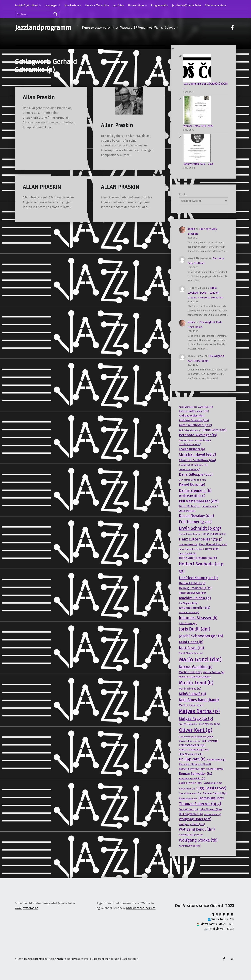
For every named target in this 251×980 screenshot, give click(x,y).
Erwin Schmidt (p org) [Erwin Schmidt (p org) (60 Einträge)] (200, 528)
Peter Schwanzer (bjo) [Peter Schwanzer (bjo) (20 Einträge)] (192, 745)
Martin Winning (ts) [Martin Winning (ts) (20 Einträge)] (190, 689)
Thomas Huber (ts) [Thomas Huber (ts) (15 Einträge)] (188, 798)
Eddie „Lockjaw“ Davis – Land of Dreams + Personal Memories (205, 293)
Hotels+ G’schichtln (97, 5)
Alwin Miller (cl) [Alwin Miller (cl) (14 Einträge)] (206, 407)
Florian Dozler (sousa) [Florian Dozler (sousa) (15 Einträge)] (190, 534)
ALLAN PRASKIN (42, 187)
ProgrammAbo (159, 5)
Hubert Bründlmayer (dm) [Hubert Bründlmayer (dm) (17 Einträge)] (192, 593)
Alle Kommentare (215, 5)
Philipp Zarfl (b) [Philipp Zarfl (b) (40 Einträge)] (192, 759)
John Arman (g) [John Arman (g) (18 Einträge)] (188, 623)
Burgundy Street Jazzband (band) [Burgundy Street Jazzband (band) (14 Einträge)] (195, 440)
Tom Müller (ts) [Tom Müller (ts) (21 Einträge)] (188, 809)
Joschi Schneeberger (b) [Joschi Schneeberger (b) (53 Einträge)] (201, 636)
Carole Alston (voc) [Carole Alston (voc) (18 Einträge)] (190, 445)
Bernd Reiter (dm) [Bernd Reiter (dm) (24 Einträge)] (215, 430)
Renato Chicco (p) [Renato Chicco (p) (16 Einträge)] (216, 760)
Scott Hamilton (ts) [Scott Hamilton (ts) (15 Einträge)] (213, 783)
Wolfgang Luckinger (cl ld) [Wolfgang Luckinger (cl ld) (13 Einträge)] (191, 835)
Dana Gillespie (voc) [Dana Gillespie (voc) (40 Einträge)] (196, 474)
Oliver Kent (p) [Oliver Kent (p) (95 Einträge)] (196, 730)
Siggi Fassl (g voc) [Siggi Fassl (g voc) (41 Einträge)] (211, 788)
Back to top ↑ (130, 959)
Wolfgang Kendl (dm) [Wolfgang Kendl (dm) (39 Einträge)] (197, 829)
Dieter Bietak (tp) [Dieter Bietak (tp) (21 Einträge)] (190, 506)
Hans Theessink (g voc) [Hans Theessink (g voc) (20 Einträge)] (213, 544)
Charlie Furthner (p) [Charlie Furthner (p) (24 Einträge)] (192, 449)
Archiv (183, 194)
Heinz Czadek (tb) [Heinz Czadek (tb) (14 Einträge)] (188, 553)
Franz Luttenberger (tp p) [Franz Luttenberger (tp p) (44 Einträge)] (201, 539)
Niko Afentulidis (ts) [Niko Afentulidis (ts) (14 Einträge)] (188, 724)
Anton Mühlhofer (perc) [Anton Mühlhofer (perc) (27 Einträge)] (195, 425)
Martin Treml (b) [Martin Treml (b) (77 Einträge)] (196, 683)
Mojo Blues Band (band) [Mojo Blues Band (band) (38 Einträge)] (199, 700)
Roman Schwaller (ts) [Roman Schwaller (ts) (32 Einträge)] (196, 774)
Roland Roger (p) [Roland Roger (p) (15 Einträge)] (215, 769)
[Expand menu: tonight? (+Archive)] (40, 5)
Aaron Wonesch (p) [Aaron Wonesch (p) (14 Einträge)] (188, 407)
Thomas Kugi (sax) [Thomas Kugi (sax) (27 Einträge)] (211, 798)
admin (191, 229)
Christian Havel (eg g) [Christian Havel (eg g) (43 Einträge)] (197, 454)
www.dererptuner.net (141, 908)
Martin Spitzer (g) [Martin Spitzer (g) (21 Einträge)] (214, 672)
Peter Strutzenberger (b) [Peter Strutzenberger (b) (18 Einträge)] (194, 750)
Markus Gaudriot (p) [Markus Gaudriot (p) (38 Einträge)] (196, 667)
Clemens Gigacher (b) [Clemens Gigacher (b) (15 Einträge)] (189, 469)
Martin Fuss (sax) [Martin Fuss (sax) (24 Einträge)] (190, 672)
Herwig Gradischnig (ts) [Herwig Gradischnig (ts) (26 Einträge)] (195, 588)
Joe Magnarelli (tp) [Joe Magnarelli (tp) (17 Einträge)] (189, 603)
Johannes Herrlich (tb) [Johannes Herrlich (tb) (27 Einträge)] (195, 608)
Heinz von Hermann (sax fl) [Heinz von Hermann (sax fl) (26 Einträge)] (198, 558)
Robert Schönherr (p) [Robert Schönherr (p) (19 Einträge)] (192, 769)
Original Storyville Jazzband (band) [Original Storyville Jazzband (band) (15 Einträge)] (196, 737)
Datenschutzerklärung (105, 959)
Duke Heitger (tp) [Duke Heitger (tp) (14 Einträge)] (187, 511)
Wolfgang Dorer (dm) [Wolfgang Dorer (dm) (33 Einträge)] (195, 819)
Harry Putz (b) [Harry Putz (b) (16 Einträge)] (212, 549)
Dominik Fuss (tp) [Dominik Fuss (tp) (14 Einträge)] (210, 506)
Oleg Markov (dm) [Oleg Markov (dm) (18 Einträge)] (209, 724)
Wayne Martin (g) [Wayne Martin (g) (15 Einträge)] (213, 814)
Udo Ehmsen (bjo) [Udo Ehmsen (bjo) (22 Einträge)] (211, 809)
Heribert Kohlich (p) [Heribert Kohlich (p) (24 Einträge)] (192, 583)
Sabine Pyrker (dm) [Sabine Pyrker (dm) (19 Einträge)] (191, 783)
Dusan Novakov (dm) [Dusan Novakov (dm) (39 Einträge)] (196, 516)
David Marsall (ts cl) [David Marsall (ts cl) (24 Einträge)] (192, 496)
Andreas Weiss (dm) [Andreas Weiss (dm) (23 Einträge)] (192, 416)
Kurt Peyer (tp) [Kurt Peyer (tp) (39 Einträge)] (191, 648)
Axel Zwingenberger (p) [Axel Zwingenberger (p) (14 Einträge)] (190, 430)
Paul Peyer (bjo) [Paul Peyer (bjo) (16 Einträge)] (210, 741)
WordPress (73, 959)
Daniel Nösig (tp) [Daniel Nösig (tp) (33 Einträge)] (192, 484)
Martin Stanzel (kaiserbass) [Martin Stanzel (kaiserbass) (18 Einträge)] (195, 677)
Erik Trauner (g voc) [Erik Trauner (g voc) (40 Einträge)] (195, 522)
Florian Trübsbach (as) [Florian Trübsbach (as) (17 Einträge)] (214, 534)
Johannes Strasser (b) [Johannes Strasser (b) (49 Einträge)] (198, 618)
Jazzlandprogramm (43, 28)
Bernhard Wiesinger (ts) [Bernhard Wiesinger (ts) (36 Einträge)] (198, 435)
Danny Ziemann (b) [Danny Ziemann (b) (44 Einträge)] (195, 490)
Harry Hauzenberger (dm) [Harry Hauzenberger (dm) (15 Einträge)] (191, 549)
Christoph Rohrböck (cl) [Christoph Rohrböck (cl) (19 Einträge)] (193, 465)
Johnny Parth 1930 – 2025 (198, 164)
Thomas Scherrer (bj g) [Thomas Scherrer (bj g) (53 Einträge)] (200, 804)
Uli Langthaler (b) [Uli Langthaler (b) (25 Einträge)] (191, 814)
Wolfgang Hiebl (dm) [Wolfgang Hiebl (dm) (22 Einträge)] (192, 824)
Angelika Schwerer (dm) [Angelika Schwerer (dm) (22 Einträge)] (194, 420)
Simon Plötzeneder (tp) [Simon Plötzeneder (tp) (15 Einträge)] (190, 793)
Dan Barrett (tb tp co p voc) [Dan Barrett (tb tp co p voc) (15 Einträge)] (192, 480)
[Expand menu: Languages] (59, 5)
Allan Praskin (39, 98)
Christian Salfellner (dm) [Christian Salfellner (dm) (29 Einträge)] (197, 460)
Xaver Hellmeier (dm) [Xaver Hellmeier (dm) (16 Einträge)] (190, 846)
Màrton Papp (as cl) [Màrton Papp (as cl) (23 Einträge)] (191, 705)
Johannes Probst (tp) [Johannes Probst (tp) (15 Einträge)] (189, 612)
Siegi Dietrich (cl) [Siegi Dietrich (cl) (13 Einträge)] (187, 789)
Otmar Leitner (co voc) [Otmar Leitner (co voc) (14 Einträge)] (190, 741)
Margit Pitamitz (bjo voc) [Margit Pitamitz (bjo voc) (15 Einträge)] (191, 653)
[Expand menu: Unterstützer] (146, 5)
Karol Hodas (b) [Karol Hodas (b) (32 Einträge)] (191, 642)
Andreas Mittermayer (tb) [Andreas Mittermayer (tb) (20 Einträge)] (194, 411)
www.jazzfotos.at (26, 908)
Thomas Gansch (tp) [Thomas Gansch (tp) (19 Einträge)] (215, 793)
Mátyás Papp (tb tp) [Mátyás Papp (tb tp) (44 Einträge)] (196, 718)
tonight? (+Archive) (26, 5)
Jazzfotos (118, 5)
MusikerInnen (73, 5)
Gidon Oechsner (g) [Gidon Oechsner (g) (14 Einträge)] (188, 545)
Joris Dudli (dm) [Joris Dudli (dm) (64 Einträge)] (195, 629)
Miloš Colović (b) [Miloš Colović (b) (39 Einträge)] (192, 694)
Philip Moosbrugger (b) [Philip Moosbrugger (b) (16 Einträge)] (191, 754)
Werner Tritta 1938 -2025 (198, 126)
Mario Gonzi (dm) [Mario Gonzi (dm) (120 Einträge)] (200, 660)
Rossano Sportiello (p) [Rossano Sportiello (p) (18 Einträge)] (192, 779)
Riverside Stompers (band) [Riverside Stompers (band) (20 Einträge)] (195, 764)
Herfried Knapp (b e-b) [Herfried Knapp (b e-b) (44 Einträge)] (198, 578)
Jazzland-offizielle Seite (186, 5)
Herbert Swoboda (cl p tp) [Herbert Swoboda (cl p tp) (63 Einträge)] (201, 567)
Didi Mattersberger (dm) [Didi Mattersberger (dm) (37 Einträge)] (199, 501)
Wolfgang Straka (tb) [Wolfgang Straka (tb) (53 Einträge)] (198, 840)
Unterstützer (136, 5)
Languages (51, 5)
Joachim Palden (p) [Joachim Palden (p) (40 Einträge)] (195, 598)
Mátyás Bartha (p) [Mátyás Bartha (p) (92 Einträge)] (199, 711)
